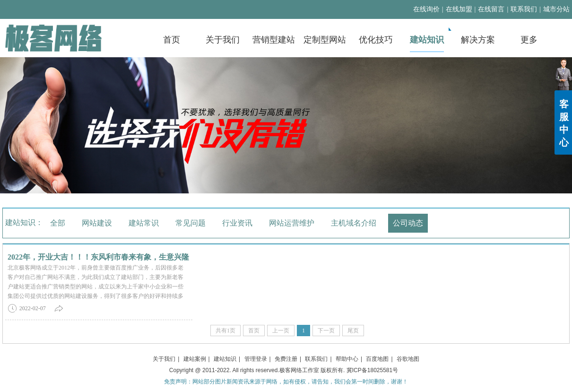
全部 (58, 223)
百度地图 (377, 359)
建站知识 (225, 359)
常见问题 (191, 223)
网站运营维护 (292, 223)
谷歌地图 (408, 359)
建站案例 (195, 359)
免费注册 (286, 359)
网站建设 (97, 223)
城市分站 (556, 9)
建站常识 (144, 223)
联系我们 (524, 9)
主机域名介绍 (354, 223)
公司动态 (408, 223)
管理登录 (256, 359)
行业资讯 (237, 223)
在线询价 (426, 9)
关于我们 (164, 359)
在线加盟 (459, 9)
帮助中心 (347, 359)
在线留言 (491, 9)
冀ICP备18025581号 (372, 370)
